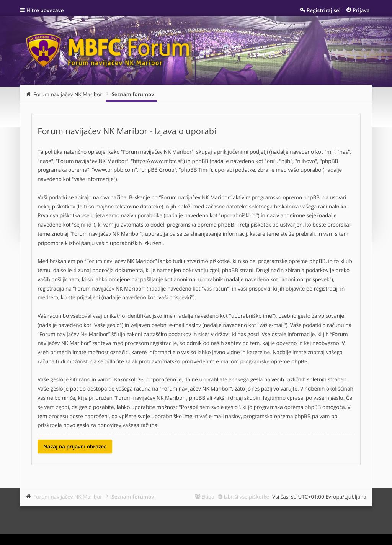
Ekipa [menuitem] (208, 497)
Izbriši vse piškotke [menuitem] (247, 497)
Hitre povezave (45, 10)
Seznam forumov (133, 497)
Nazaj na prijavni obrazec (75, 446)
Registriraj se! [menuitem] (324, 10)
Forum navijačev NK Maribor (68, 497)
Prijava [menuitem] (361, 10)
